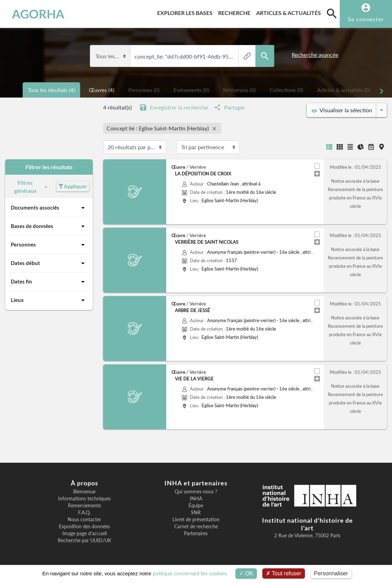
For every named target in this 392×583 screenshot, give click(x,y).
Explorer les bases (186, 12)
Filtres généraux (32, 187)
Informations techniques (84, 499)
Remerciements (84, 506)
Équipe (196, 506)
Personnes (49, 245)
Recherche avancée (315, 55)
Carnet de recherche (196, 527)
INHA (196, 499)
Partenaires (196, 533)
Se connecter (366, 19)
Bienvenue (84, 492)
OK (246, 573)
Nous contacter (84, 520)
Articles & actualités (290, 12)
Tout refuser (284, 573)
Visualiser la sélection (342, 110)
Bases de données (49, 226)
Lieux (49, 300)
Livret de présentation (196, 520)
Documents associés (49, 208)
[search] (332, 13)
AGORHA (38, 14)
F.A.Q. (84, 513)
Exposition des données (84, 527)
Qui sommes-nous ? (196, 492)
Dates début (49, 263)
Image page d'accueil (84, 533)
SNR (196, 513)
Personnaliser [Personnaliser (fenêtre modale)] (331, 573)
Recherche (236, 12)
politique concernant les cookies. (190, 573)
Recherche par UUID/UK (84, 540)
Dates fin (49, 282)
